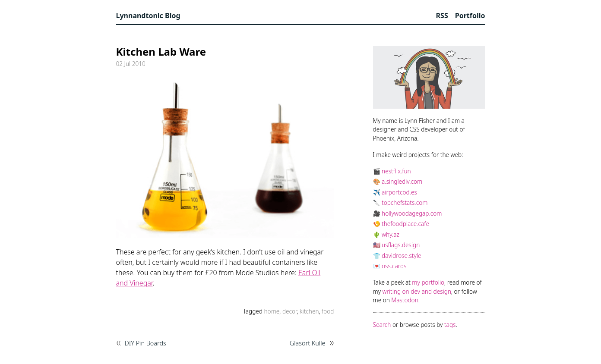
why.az (391, 234)
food (328, 311)
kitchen (309, 311)
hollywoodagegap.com (412, 213)
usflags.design (401, 245)
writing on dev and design (417, 291)
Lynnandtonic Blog (148, 16)
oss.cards (394, 266)
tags (450, 325)
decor (289, 311)
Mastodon (405, 300)
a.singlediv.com (402, 181)
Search (382, 325)
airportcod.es (399, 192)
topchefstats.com (405, 202)
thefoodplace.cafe (405, 224)
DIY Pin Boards (146, 343)
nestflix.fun (396, 171)
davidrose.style (401, 256)
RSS (442, 16)
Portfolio (470, 16)
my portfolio (428, 282)
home (272, 311)
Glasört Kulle (308, 343)
